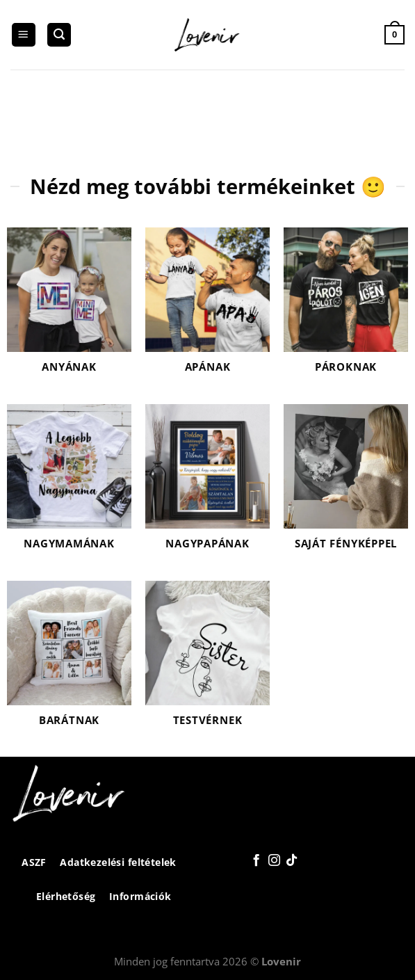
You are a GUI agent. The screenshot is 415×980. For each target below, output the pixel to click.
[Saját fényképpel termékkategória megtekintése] (346, 485)
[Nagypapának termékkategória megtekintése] (208, 485)
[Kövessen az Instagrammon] (274, 861)
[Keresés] (59, 35)
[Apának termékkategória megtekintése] (208, 309)
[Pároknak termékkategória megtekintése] (346, 309)
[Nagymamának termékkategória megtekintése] (69, 485)
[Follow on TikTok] (292, 861)
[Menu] (24, 35)
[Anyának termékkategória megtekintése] (69, 309)
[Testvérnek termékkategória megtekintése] (208, 662)
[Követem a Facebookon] (255, 861)
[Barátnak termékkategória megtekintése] (69, 662)
